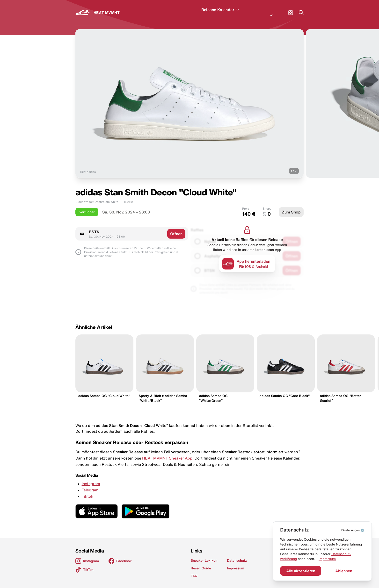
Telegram (90, 484)
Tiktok (87, 490)
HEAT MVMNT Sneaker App (167, 452)
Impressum (327, 559)
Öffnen (176, 228)
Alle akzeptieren (301, 571)
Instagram (91, 478)
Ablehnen (344, 571)
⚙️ (353, 530)
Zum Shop (291, 206)
